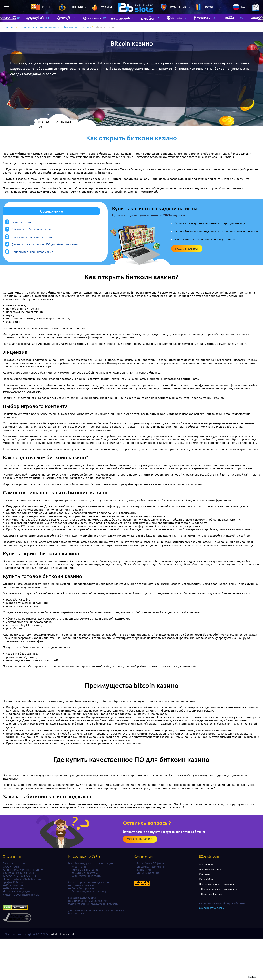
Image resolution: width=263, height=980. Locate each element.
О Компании (206, 864)
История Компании (210, 869)
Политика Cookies (211, 894)
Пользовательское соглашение (217, 884)
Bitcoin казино (21, 222)
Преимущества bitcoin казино (32, 237)
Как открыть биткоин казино (31, 229)
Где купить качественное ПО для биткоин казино (45, 244)
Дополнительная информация (32, 252)
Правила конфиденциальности (219, 889)
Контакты (205, 874)
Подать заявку (187, 249)
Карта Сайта (206, 879)
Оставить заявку (140, 839)
